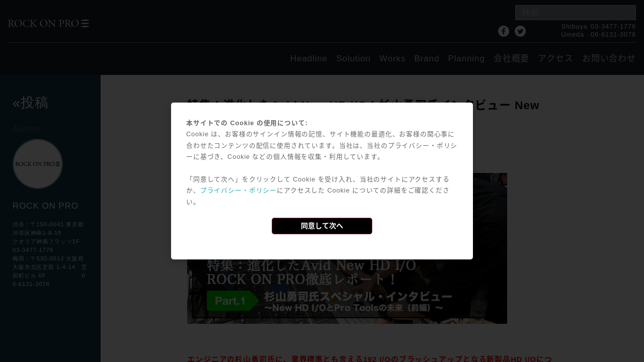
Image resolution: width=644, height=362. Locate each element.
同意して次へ (322, 226)
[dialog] (322, 181)
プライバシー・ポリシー (238, 190)
